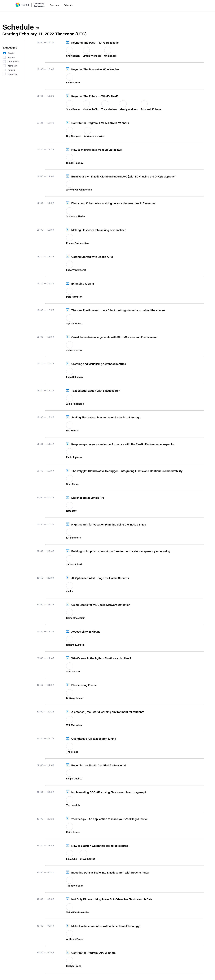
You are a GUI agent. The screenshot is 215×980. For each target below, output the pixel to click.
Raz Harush (73, 431)
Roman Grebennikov (78, 243)
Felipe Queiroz (74, 779)
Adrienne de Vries (94, 136)
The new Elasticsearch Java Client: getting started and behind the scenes (118, 310)
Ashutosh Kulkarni (151, 109)
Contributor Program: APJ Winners (93, 953)
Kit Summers (73, 538)
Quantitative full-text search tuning (94, 739)
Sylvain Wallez (74, 323)
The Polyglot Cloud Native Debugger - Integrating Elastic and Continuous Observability (127, 471)
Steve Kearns (88, 859)
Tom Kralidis (73, 805)
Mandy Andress (129, 109)
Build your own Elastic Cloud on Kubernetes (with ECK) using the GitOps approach (124, 177)
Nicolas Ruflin (91, 109)
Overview (54, 5)
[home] (30, 5)
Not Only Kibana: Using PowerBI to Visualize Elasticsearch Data (112, 899)
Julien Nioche (74, 350)
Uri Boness (110, 56)
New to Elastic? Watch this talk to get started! (100, 846)
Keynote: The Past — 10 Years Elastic (95, 43)
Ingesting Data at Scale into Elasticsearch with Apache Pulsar (111, 873)
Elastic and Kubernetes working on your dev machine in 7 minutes (113, 203)
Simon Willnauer (92, 56)
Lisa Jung (72, 859)
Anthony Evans (75, 939)
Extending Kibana (83, 284)
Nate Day (71, 511)
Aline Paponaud (75, 404)
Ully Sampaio (74, 136)
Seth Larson (73, 671)
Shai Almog (73, 484)
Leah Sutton (73, 83)
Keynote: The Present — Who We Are (95, 69)
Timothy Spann (75, 886)
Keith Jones (73, 832)
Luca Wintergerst (76, 270)
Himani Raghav (75, 163)
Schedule (68, 5)
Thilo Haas (72, 752)
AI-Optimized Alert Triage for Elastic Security (100, 578)
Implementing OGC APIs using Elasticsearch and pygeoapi (109, 792)
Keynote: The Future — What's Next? (95, 96)
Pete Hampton (74, 297)
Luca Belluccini (75, 377)
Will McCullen (74, 725)
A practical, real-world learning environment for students (108, 712)
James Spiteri (74, 564)
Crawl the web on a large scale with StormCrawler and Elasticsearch (115, 337)
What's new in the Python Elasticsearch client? (101, 658)
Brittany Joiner (74, 698)
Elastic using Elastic (84, 685)
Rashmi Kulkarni (75, 645)
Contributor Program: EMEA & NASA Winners (100, 123)
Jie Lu (70, 591)
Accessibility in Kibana (86, 632)
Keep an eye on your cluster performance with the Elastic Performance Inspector (123, 444)
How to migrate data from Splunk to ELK (97, 150)
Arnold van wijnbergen (79, 190)
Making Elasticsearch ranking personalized (99, 230)
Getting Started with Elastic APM (92, 257)
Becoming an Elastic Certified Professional (98, 765)
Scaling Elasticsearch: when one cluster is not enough (106, 417)
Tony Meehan (109, 109)
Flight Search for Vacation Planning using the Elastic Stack (109, 525)
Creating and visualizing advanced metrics (99, 364)
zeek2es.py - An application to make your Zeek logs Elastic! (109, 819)
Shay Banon (73, 56)
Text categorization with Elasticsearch (96, 391)
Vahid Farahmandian (78, 912)
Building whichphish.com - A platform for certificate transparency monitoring (121, 551)
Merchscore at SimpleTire (88, 498)
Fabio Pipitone (74, 457)
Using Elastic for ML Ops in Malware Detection (101, 605)
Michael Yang (74, 966)
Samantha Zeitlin (76, 618)
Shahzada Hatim (75, 216)
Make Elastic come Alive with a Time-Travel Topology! (106, 926)
